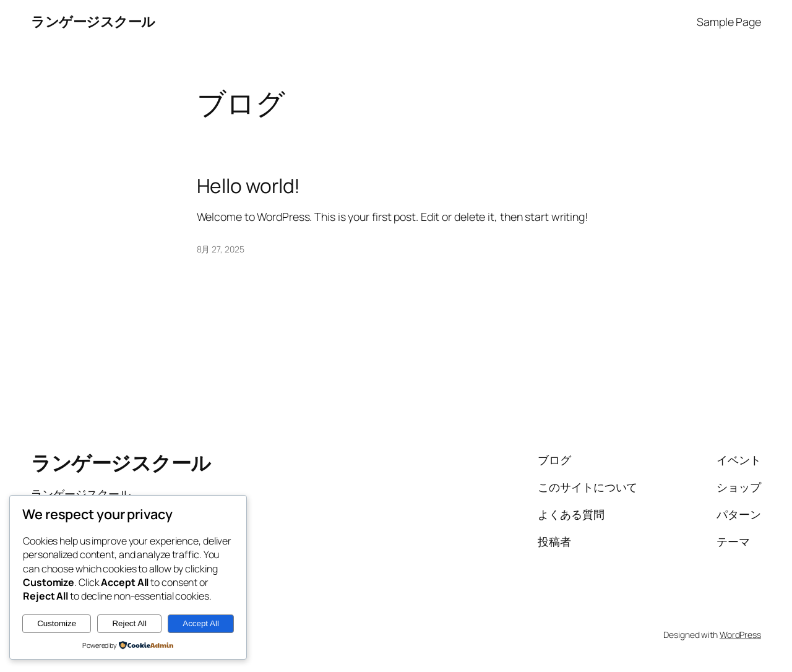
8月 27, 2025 (221, 249)
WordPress (740, 635)
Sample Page (729, 22)
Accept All (201, 623)
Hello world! (249, 186)
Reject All (129, 623)
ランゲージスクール (93, 22)
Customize (57, 623)
